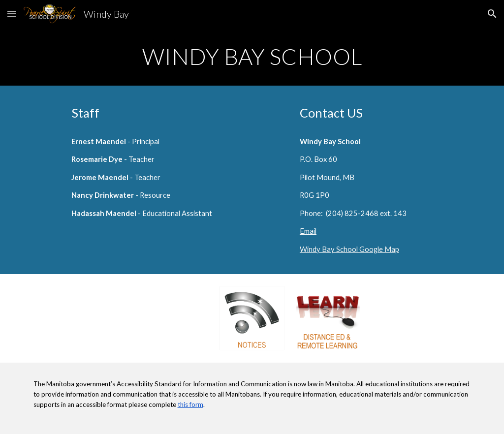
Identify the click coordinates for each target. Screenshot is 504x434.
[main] (252, 57)
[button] (12, 14)
